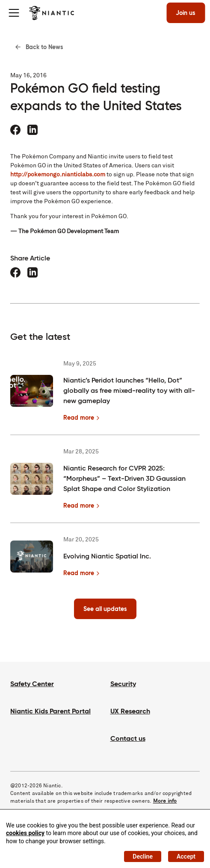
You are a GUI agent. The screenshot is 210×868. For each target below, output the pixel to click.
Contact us (128, 738)
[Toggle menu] (14, 13)
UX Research (130, 711)
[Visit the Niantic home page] (52, 13)
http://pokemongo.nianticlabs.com (58, 174)
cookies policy (25, 833)
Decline (143, 856)
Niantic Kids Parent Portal (50, 711)
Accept (186, 856)
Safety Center (32, 684)
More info (165, 801)
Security (123, 684)
